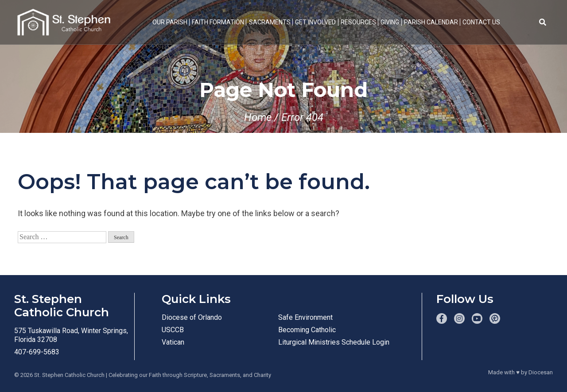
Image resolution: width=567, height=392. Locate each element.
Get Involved (315, 22)
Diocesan (541, 372)
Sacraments (270, 22)
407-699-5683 (37, 352)
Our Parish (170, 22)
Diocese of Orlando (192, 317)
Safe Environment (305, 317)
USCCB (173, 330)
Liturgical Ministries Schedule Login (334, 342)
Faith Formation (218, 22)
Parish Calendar (431, 22)
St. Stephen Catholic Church (69, 375)
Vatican (173, 342)
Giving (390, 22)
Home (258, 117)
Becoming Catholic (307, 330)
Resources (358, 22)
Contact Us (481, 22)
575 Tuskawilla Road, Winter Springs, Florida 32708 (71, 335)
